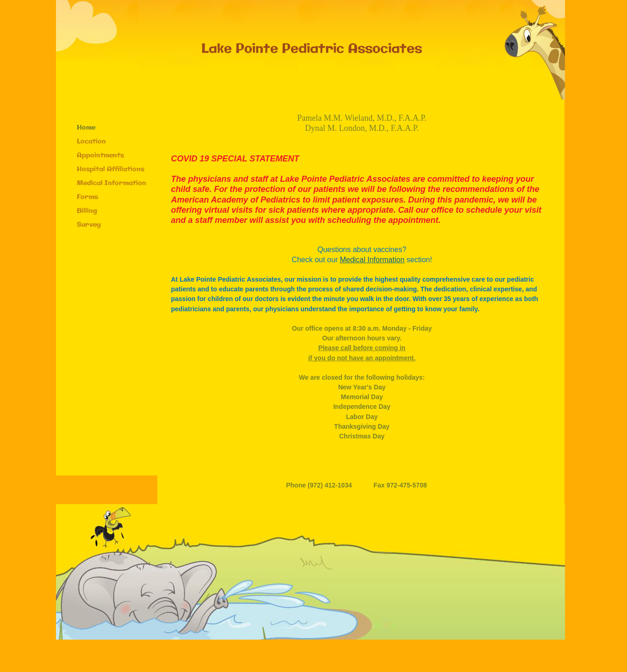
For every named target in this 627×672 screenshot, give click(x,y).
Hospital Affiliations (111, 169)
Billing (87, 211)
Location (91, 142)
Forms (87, 197)
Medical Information (112, 183)
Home (86, 128)
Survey (89, 225)
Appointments (100, 155)
